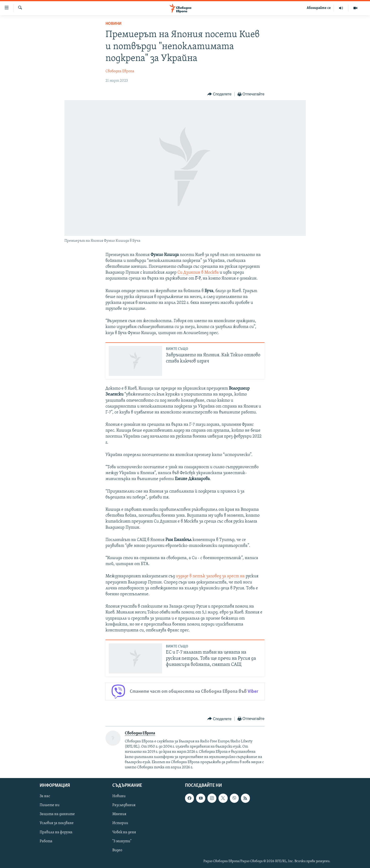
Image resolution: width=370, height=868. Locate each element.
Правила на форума (56, 832)
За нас (45, 796)
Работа (46, 841)
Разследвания (124, 805)
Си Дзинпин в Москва (198, 273)
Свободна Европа (120, 71)
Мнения (119, 814)
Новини (114, 24)
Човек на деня (124, 832)
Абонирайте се (319, 8)
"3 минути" (122, 841)
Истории (120, 823)
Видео (117, 850)
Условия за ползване (57, 823)
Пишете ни (50, 805)
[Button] (219, 94)
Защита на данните (57, 814)
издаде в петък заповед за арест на (210, 576)
